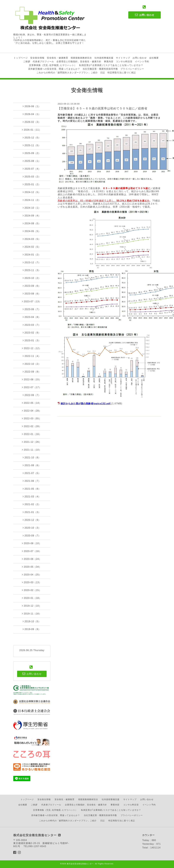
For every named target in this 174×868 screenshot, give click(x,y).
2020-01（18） (32, 598)
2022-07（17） (32, 387)
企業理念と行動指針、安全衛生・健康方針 (79, 61)
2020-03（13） (32, 582)
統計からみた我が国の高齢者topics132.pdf (86, 404)
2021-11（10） (32, 450)
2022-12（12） (32, 348)
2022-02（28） (32, 426)
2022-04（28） (32, 411)
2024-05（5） (32, 231)
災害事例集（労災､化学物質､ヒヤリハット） (53, 65)
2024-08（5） (32, 223)
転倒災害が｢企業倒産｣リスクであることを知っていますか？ (111, 65)
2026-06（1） (32, 106)
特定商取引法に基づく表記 (122, 73)
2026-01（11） (32, 130)
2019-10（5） (32, 621)
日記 (103, 73)
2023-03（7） (32, 325)
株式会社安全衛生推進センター (80, 864)
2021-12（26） (32, 442)
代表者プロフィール (43, 61)
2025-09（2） (32, 153)
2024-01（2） (32, 255)
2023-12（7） (32, 262)
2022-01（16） (32, 434)
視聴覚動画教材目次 (81, 58)
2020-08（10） (32, 543)
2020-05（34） (32, 567)
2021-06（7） (32, 481)
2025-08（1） (32, 161)
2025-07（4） (32, 169)
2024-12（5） (32, 192)
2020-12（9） (32, 520)
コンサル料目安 (124, 61)
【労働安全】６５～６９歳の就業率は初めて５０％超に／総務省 (102, 108)
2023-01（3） (32, 340)
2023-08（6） (32, 294)
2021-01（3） (32, 512)
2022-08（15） (32, 379)
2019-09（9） (32, 629)
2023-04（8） (32, 317)
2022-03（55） (32, 418)
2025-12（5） (32, 138)
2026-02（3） (32, 122)
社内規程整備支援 (104, 58)
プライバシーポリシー (132, 69)
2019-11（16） (32, 614)
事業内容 (109, 61)
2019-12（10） (32, 606)
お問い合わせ (140, 58)
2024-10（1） (32, 208)
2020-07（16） (32, 551)
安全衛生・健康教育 (58, 58)
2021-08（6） (32, 465)
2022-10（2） (32, 364)
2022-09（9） (32, 372)
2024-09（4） (32, 216)
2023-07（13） (32, 301)
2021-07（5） (32, 473)
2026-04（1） (32, 114)
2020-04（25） (32, 575)
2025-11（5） (32, 145)
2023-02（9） (32, 333)
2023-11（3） (32, 270)
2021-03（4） (32, 497)
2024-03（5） (32, 239)
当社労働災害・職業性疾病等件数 (100, 69)
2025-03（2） (32, 177)
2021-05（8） (32, 489)
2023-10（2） (32, 278)
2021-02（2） (32, 504)
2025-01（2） (32, 184)
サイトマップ (123, 58)
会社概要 (154, 58)
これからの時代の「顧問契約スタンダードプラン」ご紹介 (67, 73)
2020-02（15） (32, 590)
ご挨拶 (27, 61)
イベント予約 (142, 61)
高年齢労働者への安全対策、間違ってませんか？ (54, 69)
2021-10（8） (32, 457)
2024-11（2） (32, 200)
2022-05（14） (32, 403)
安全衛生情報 (37, 58)
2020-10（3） (32, 528)
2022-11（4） (32, 356)
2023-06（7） (32, 309)
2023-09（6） (32, 286)
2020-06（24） (32, 559)
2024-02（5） (32, 247)
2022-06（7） (32, 395)
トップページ (21, 58)
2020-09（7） (32, 536)
